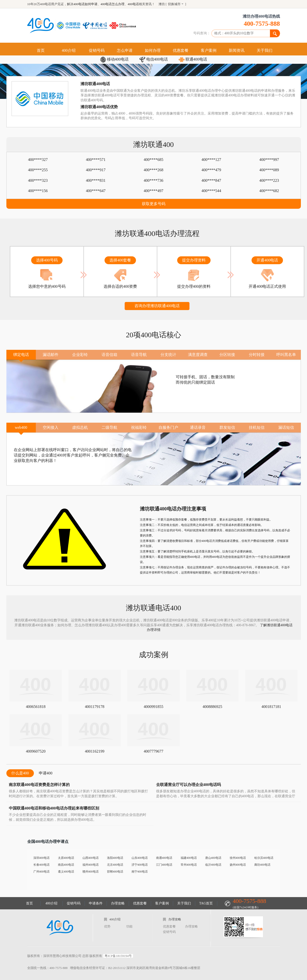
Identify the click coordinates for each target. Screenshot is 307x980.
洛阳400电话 (115, 858)
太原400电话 (66, 858)
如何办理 (153, 50)
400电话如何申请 (85, 4)
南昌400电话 (66, 865)
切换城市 (174, 4)
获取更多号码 (154, 204)
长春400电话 (41, 865)
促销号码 (97, 50)
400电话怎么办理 (113, 4)
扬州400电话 (238, 865)
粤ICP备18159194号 (118, 956)
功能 (129, 926)
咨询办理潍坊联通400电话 (157, 306)
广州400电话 (41, 872)
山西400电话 (91, 858)
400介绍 (69, 50)
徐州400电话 (238, 858)
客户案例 (209, 50)
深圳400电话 (41, 858)
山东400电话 (140, 858)
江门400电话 (164, 865)
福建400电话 (189, 858)
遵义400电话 (66, 872)
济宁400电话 (140, 865)
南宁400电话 (140, 872)
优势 (107, 926)
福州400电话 (91, 865)
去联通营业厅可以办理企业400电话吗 (188, 785)
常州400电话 (189, 865)
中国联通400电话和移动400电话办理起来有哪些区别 (54, 808)
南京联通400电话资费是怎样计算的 (39, 785)
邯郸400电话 (115, 872)
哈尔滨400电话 (264, 858)
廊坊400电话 (262, 865)
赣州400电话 (91, 872)
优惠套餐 (181, 50)
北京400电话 (115, 865)
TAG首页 (206, 903)
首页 (41, 50)
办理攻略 (118, 903)
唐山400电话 (213, 858)
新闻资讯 (237, 50)
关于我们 (265, 50)
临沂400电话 (213, 865)
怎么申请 (125, 50)
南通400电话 (164, 858)
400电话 (133, 4)
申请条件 (96, 903)
